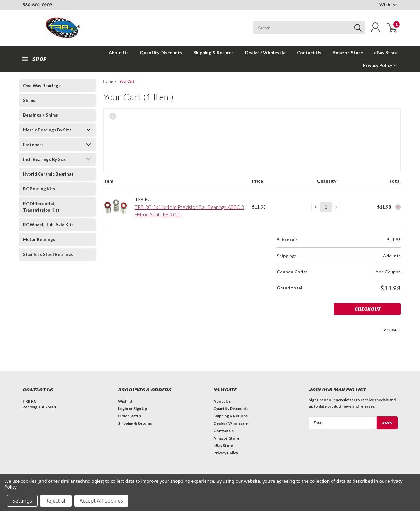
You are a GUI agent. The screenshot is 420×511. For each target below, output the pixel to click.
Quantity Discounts (161, 52)
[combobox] (309, 28)
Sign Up (140, 409)
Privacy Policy (380, 65)
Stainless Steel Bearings (48, 254)
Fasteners (33, 145)
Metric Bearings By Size (47, 130)
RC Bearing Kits (39, 189)
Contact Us (309, 52)
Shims (29, 100)
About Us (119, 52)
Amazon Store (348, 52)
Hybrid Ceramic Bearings (48, 174)
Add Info (392, 256)
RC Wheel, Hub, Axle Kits (48, 225)
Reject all (56, 501)
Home (108, 82)
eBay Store (386, 52)
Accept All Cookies (101, 501)
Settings (22, 501)
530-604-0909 (37, 5)
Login (123, 409)
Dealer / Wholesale (265, 52)
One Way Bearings (42, 86)
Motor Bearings (39, 239)
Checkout (377, 309)
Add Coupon (388, 272)
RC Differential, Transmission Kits (41, 207)
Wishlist (388, 5)
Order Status (130, 416)
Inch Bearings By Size (45, 159)
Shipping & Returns (214, 52)
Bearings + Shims (41, 115)
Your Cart (127, 82)
